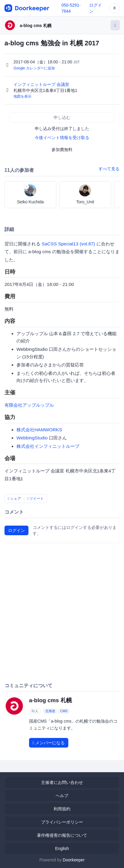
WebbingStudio (32, 438)
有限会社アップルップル (29, 405)
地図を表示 (22, 96)
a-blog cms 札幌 (36, 26)
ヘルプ (62, 796)
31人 (35, 711)
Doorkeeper (74, 860)
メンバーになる (49, 743)
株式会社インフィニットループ (48, 446)
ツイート (36, 499)
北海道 (50, 711)
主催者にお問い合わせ (62, 782)
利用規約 (62, 809)
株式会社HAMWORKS (39, 430)
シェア (14, 499)
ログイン (16, 530)
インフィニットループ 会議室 (42, 84)
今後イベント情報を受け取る (62, 138)
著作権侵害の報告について (62, 835)
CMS (64, 711)
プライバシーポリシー (62, 822)
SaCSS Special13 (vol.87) (68, 244)
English (62, 848)
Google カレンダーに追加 (34, 68)
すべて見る (109, 169)
